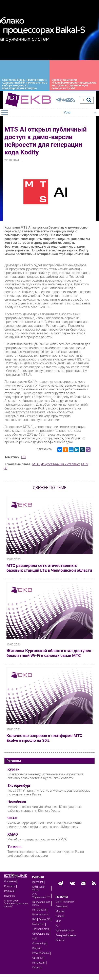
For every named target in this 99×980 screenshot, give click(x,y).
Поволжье (62, 906)
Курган (13, 769)
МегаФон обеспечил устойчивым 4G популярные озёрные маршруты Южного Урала (44, 809)
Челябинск (17, 802)
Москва (60, 911)
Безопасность (40, 915)
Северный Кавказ (66, 935)
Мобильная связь (39, 888)
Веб (34, 919)
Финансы (37, 958)
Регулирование (41, 953)
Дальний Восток (65, 931)
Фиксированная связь (41, 903)
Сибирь (60, 916)
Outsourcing (39, 943)
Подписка (10, 896)
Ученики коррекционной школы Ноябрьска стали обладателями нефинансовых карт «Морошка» (45, 825)
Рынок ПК (44, 919)
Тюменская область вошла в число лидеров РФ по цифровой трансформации (46, 854)
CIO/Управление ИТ (41, 896)
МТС (36, 464)
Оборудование (41, 934)
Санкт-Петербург (65, 902)
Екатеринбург (19, 786)
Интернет (38, 882)
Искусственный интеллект (60, 464)
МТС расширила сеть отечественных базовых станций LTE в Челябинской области (49, 568)
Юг (57, 926)
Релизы (60, 940)
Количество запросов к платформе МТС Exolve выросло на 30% (44, 738)
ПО (23, 457)
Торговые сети (41, 929)
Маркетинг (38, 924)
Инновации (39, 963)
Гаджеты (37, 968)
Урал (58, 921)
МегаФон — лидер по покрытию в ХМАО (37, 839)
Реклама (9, 891)
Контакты (10, 886)
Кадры (36, 948)
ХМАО (13, 834)
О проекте (10, 881)
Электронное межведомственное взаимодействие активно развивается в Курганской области (45, 776)
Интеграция (39, 910)
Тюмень (14, 847)
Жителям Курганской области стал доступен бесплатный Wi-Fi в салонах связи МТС (49, 653)
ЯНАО (12, 818)
